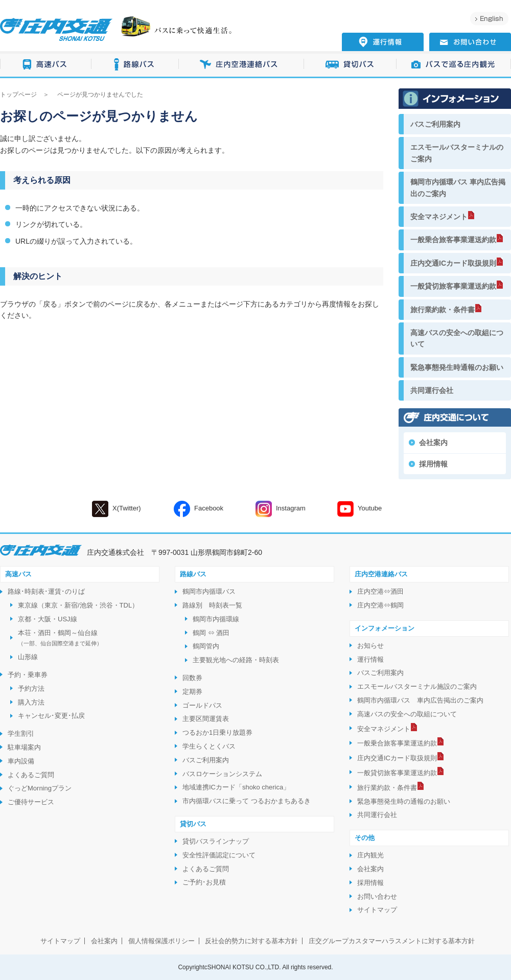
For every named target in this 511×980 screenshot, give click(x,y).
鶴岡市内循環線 (216, 619)
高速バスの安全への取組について (457, 338)
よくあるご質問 (31, 775)
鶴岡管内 (206, 646)
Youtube (359, 509)
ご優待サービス (31, 802)
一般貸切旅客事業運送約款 (453, 286)
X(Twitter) (117, 509)
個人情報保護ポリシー (161, 941)
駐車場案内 (24, 747)
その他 (365, 838)
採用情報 (433, 464)
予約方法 (31, 689)
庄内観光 (370, 855)
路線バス (135, 65)
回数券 (192, 678)
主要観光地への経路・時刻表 (236, 660)
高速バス (46, 65)
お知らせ (370, 646)
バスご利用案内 (435, 124)
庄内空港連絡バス (241, 65)
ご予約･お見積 (204, 882)
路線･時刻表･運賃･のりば (46, 591)
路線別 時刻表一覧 (212, 605)
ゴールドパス (202, 705)
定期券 (192, 692)
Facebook (199, 509)
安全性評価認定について (219, 855)
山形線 (28, 657)
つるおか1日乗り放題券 (217, 732)
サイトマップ (377, 910)
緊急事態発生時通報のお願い (457, 367)
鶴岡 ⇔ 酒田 (211, 633)
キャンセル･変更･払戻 (51, 716)
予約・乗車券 (28, 675)
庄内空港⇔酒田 (380, 591)
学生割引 (21, 733)
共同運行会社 (432, 390)
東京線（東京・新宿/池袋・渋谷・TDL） (78, 605)
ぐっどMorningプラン (40, 788)
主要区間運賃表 (206, 719)
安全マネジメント (439, 217)
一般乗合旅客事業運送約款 (453, 240)
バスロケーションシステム (222, 774)
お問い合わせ (377, 896)
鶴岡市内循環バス (209, 591)
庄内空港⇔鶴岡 (380, 605)
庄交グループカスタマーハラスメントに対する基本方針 (392, 941)
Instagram (281, 509)
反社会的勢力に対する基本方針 (251, 941)
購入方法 (31, 702)
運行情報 (370, 659)
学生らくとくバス (209, 746)
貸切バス (350, 65)
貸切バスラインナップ (216, 841)
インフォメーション (385, 628)
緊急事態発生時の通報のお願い (404, 801)
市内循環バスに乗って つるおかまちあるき (247, 801)
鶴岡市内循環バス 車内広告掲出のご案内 (458, 188)
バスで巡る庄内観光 (454, 65)
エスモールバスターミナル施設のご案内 (417, 686)
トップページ (18, 95)
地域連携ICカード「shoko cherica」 (236, 787)
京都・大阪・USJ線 (48, 619)
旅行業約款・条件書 (443, 310)
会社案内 (433, 442)
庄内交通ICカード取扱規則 (453, 263)
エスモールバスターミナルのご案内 (457, 153)
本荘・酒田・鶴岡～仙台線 (60, 638)
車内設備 (21, 761)
